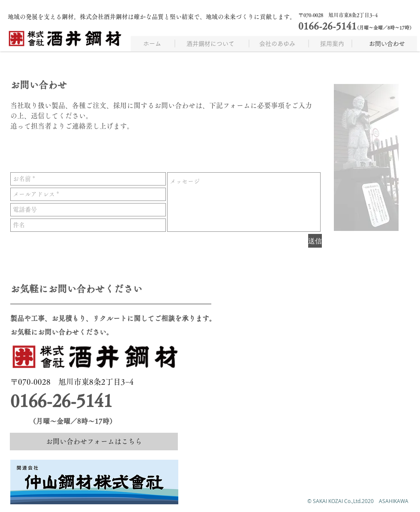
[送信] (315, 241)
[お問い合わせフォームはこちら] (94, 442)
